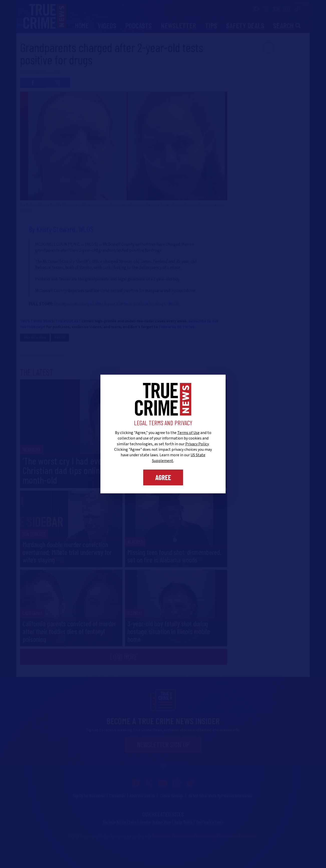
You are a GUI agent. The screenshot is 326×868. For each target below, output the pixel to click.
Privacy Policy (197, 444)
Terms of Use (188, 433)
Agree (163, 477)
